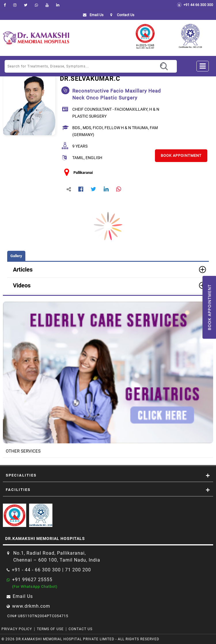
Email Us (92, 15)
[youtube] (47, 5)
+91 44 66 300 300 (195, 5)
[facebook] (5, 5)
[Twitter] (26, 5)
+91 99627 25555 (32, 580)
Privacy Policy (17, 629)
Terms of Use (50, 629)
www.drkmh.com (31, 606)
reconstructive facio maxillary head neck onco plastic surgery (117, 94)
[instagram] (15, 5)
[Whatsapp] (36, 5)
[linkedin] (58, 5)
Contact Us (80, 629)
